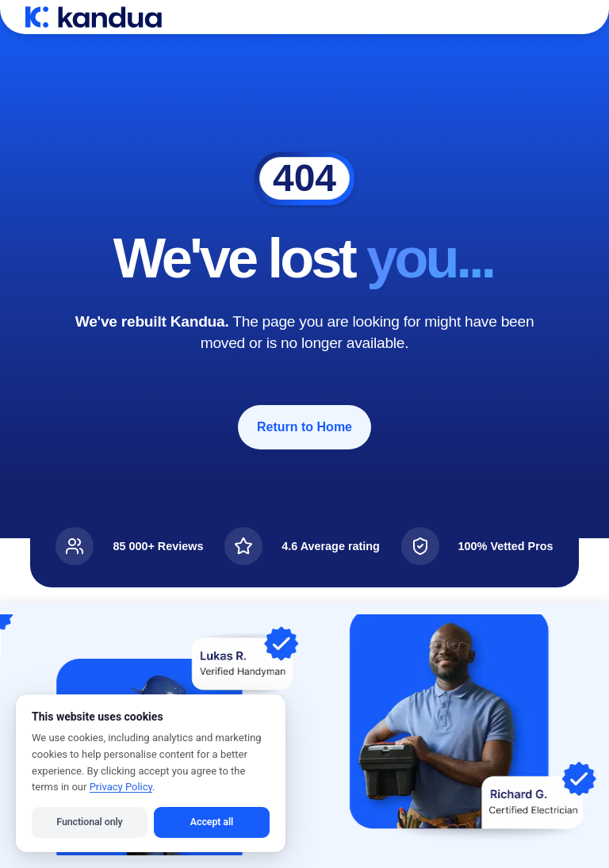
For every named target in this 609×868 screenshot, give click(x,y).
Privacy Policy (121, 787)
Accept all (212, 822)
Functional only (89, 822)
